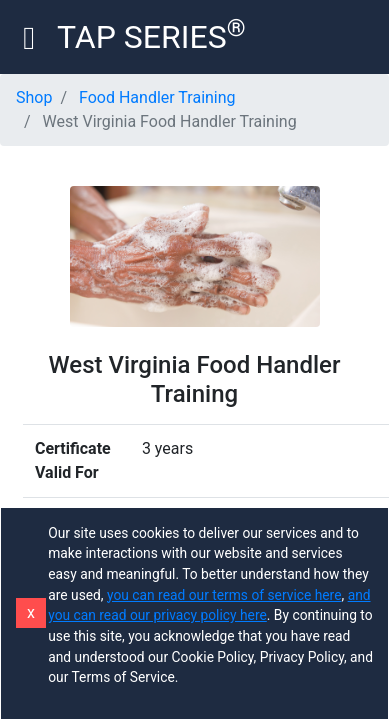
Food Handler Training (157, 97)
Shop (34, 97)
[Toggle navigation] (29, 37)
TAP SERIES (151, 35)
